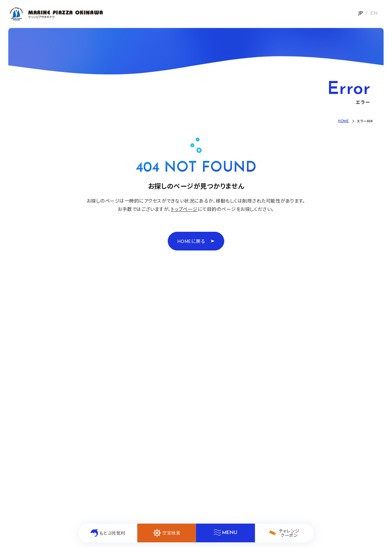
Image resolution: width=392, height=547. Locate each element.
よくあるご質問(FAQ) (184, 434)
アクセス (171, 408)
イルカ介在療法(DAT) (184, 395)
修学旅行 (95, 434)
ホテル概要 (174, 447)
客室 (33, 421)
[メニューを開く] (225, 533)
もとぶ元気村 (99, 421)
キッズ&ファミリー (181, 421)
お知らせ (37, 408)
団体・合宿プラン (103, 447)
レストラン (38, 434)
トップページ (184, 209)
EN (374, 14)
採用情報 (317, 471)
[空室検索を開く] (166, 533)
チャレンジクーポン (105, 408)
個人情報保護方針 (284, 471)
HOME (35, 395)
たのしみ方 (97, 395)
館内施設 (37, 447)
